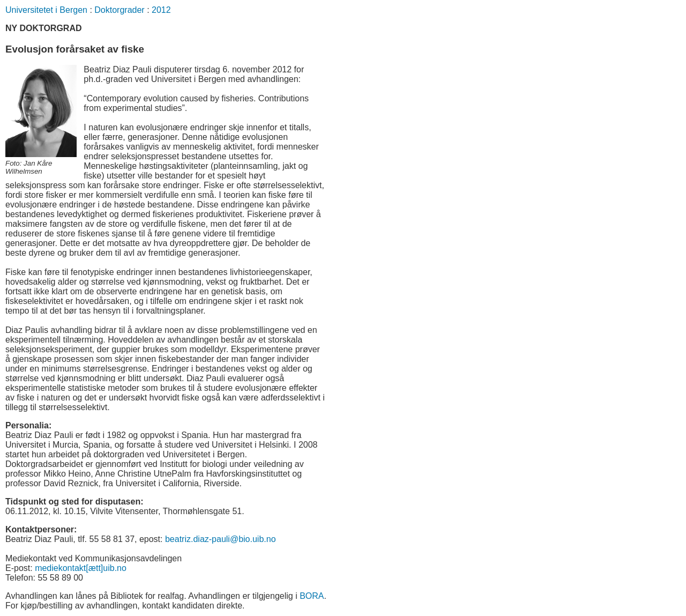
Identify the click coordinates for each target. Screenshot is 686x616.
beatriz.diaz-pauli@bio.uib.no (221, 539)
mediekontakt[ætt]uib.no (81, 568)
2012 (161, 10)
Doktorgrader (119, 10)
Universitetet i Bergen (46, 10)
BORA (312, 596)
